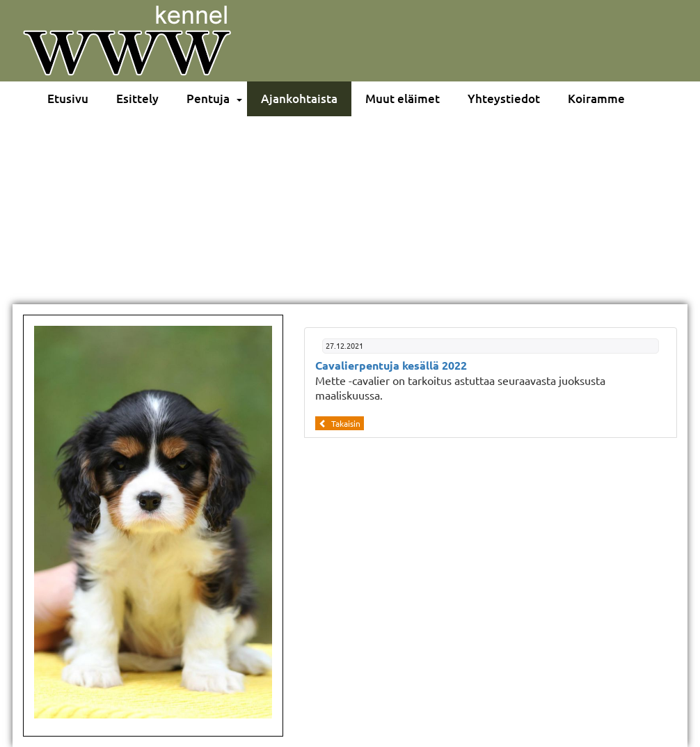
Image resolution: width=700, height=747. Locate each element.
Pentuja (208, 99)
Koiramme (596, 99)
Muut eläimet (403, 99)
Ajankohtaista (299, 99)
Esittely (137, 99)
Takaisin (340, 423)
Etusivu (68, 99)
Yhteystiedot (504, 99)
